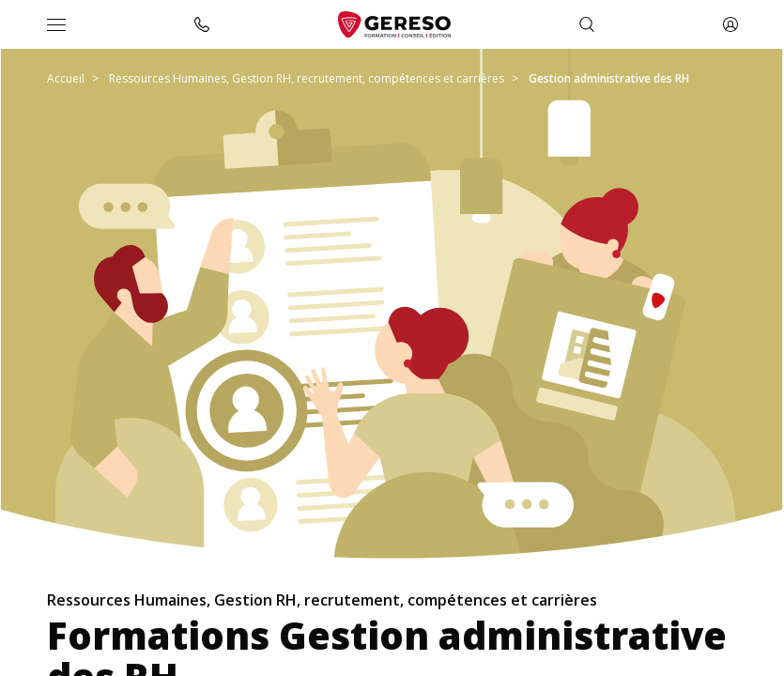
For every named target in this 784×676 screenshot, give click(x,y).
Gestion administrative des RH (609, 78)
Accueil (66, 78)
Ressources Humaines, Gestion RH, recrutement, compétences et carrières (307, 78)
